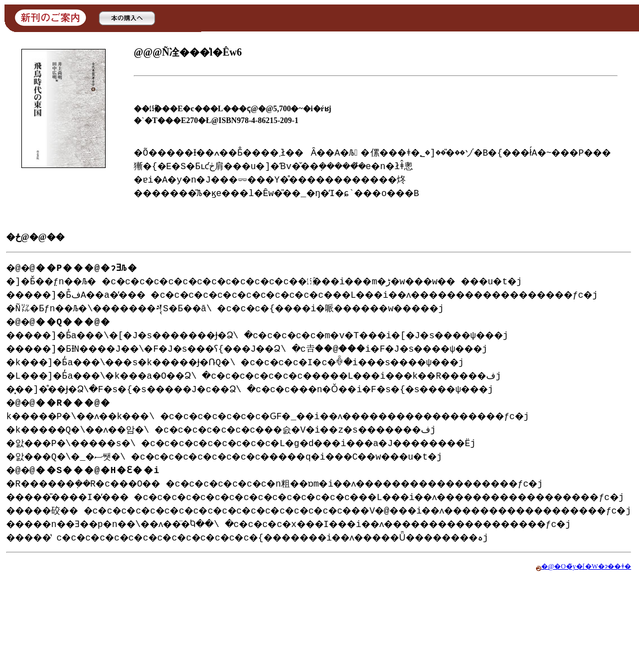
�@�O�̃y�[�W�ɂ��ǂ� (590, 647)
